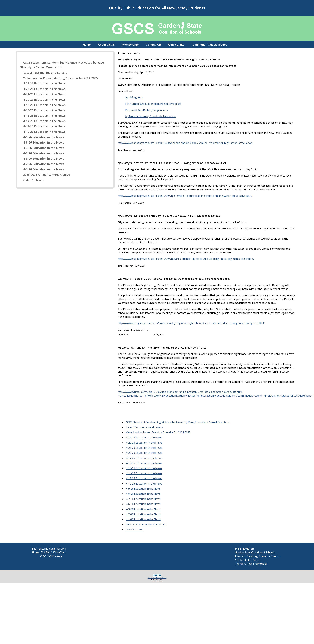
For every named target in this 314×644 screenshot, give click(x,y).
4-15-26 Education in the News (42, 116)
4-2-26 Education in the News (42, 164)
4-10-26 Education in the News (42, 132)
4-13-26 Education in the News (42, 126)
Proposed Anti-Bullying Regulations (146, 110)
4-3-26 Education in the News (42, 159)
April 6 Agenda (134, 97)
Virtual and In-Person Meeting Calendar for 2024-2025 (58, 78)
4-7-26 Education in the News (42, 148)
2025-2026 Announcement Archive (45, 175)
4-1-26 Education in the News (42, 169)
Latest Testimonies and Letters (43, 73)
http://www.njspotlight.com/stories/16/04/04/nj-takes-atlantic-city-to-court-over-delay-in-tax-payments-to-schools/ (186, 259)
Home (87, 45)
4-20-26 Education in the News (42, 99)
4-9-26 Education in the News (42, 137)
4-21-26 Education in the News (42, 94)
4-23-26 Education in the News (42, 83)
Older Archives (31, 180)
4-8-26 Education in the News (42, 142)
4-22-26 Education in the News (42, 89)
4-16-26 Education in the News (42, 110)
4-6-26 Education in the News (42, 153)
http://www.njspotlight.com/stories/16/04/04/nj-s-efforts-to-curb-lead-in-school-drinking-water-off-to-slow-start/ (185, 196)
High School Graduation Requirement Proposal (153, 104)
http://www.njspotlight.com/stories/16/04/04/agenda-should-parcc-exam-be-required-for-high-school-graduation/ (186, 143)
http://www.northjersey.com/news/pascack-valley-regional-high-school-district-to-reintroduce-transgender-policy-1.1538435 (191, 323)
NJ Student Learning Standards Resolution (150, 116)
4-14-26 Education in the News (42, 121)
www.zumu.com (157, 581)
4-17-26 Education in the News (42, 105)
